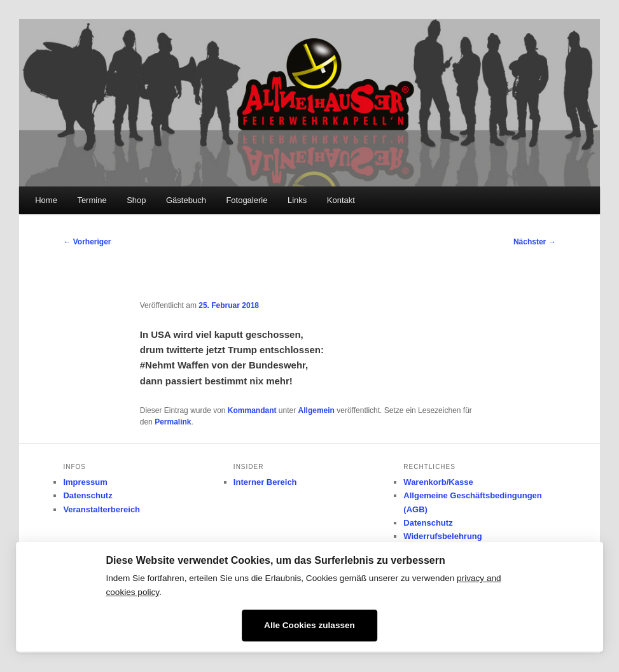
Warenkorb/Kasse (438, 482)
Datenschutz (87, 495)
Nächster (535, 242)
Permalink (173, 422)
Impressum (85, 482)
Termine (92, 200)
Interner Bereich (265, 482)
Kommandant (252, 410)
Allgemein (316, 410)
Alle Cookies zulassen (309, 625)
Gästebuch (186, 200)
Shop (136, 200)
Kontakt (341, 200)
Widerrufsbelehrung (442, 536)
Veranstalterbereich (101, 509)
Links (297, 200)
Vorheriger (87, 242)
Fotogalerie (247, 200)
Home (46, 200)
